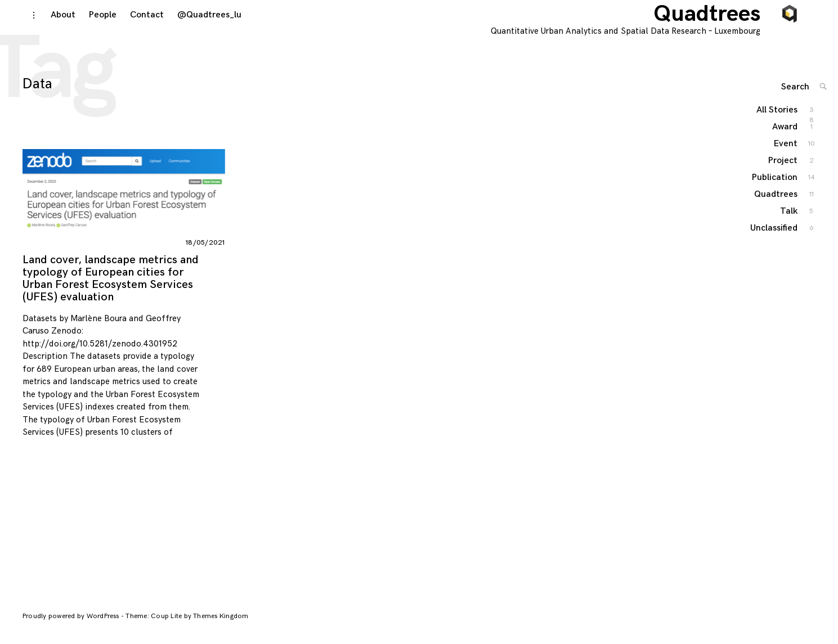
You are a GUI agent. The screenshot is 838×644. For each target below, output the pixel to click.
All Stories (777, 125)
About (52, 23)
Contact (136, 23)
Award (785, 141)
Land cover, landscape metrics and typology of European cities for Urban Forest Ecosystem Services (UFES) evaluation (111, 287)
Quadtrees (719, 22)
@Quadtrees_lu (199, 23)
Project (783, 175)
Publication (775, 192)
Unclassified (774, 243)
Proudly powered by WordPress (72, 625)
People (92, 23)
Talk (789, 226)
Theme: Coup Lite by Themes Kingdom (187, 625)
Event (786, 158)
